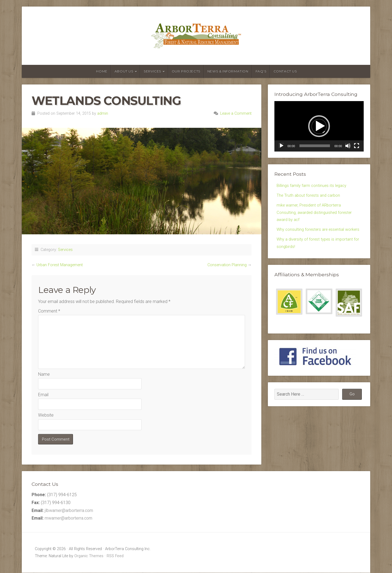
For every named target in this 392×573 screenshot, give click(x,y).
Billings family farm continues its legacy (314, 186)
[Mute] (348, 146)
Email (43, 395)
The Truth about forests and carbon (310, 196)
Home (102, 71)
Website (46, 415)
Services (152, 71)
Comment (49, 311)
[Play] (281, 146)
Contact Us (285, 71)
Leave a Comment (236, 113)
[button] (319, 126)
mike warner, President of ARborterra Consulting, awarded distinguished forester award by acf (317, 215)
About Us (124, 71)
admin (103, 113)
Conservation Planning (227, 265)
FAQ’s (261, 71)
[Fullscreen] (357, 146)
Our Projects (186, 71)
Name (44, 374)
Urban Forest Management (60, 265)
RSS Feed (115, 556)
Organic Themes (89, 556)
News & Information (228, 71)
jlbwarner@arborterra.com (69, 511)
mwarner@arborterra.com (68, 519)
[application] (319, 126)
